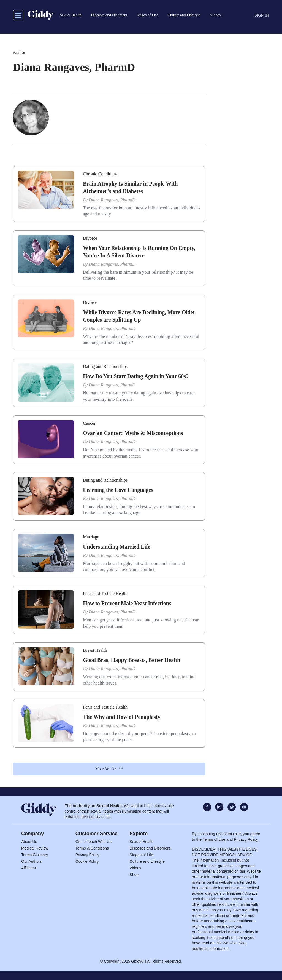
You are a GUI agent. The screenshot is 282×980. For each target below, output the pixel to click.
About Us (29, 842)
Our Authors (32, 861)
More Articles (106, 769)
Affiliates (29, 868)
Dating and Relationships (105, 366)
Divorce (90, 238)
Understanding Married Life (116, 547)
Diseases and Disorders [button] (109, 15)
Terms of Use (214, 839)
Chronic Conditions (100, 174)
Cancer (89, 423)
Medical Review (35, 848)
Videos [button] (215, 15)
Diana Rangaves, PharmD (112, 200)
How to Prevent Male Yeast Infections (127, 603)
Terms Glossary (35, 855)
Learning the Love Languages (118, 490)
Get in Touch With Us (93, 842)
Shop (134, 875)
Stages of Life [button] (147, 15)
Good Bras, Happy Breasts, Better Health (131, 660)
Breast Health (95, 650)
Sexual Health (141, 842)
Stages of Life (141, 855)
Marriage (91, 537)
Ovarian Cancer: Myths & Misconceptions (133, 433)
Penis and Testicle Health (105, 593)
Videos (135, 868)
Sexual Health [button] (71, 15)
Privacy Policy (87, 855)
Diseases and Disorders (150, 848)
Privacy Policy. (246, 839)
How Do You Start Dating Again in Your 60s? (136, 376)
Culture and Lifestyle (147, 861)
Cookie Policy (87, 861)
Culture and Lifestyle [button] (184, 15)
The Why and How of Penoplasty (122, 717)
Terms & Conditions (92, 848)
